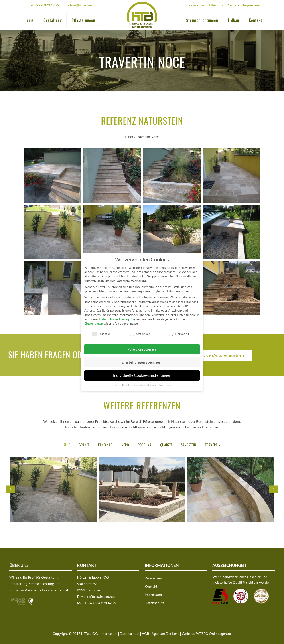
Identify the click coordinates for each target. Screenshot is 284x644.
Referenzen (197, 5)
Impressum (251, 5)
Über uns (216, 5)
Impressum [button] (165, 385)
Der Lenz (173, 633)
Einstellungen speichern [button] (142, 362)
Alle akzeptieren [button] (142, 349)
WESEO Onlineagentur (214, 633)
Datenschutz (154, 603)
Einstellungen (94, 323)
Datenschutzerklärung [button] (145, 385)
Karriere (233, 5)
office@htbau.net (80, 5)
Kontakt (151, 586)
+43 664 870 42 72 (45, 5)
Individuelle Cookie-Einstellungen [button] (142, 375)
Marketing (179, 334)
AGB (145, 633)
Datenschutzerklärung (114, 319)
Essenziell (102, 334)
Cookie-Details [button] (122, 385)
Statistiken (140, 334)
